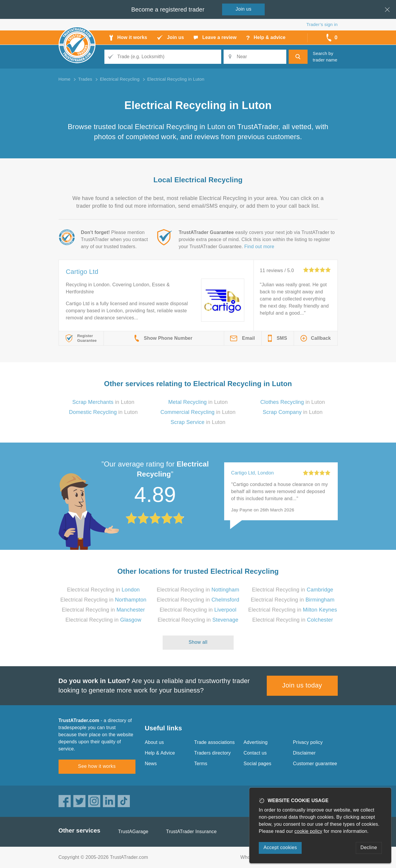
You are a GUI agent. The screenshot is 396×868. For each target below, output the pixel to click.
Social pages (258, 764)
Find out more (259, 247)
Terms (201, 764)
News (151, 764)
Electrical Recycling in (103, 590)
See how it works (97, 766)
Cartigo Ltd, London (253, 473)
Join (244, 9)
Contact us (255, 753)
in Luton (104, 402)
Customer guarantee (315, 764)
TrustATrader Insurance (191, 832)
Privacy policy (308, 742)
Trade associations (215, 742)
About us (155, 742)
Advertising (256, 742)
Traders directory (213, 753)
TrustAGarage (133, 832)
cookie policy (308, 831)
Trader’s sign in (322, 24)
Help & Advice (160, 753)
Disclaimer (304, 753)
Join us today (302, 685)
